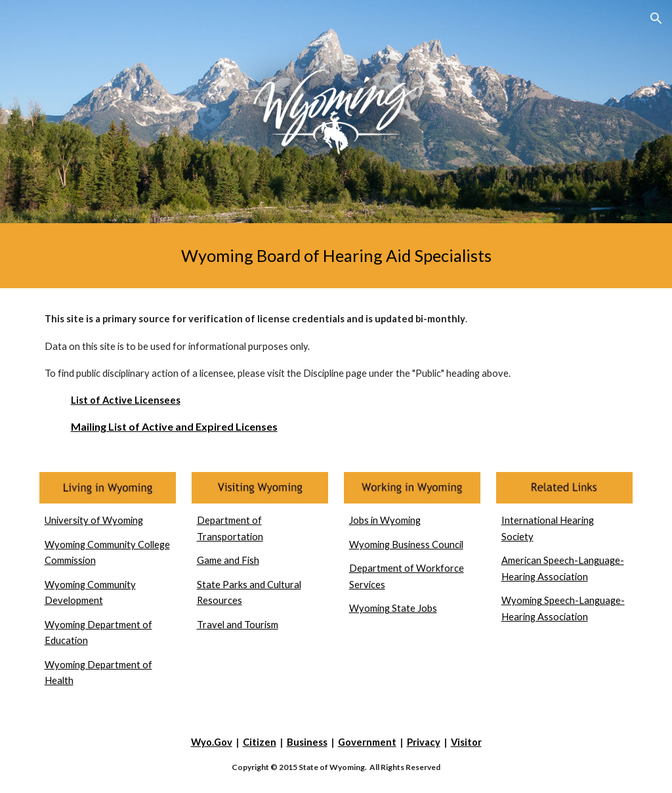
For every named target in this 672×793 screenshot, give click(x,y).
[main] (336, 256)
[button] (656, 18)
